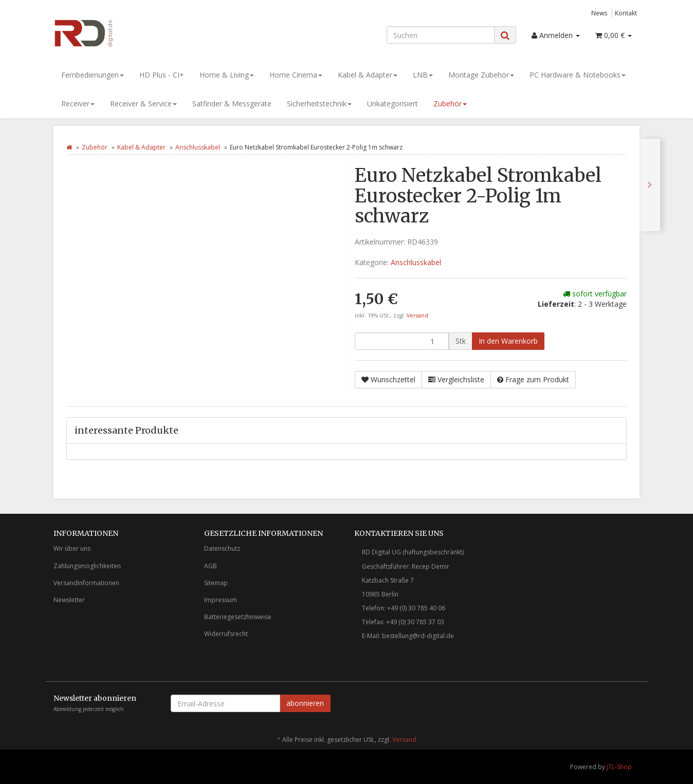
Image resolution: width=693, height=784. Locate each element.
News (599, 13)
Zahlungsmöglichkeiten (87, 566)
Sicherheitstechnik (319, 104)
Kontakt (626, 13)
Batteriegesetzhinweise (238, 617)
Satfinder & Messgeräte (232, 104)
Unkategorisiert (393, 104)
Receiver (78, 104)
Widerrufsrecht (226, 634)
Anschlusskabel (198, 147)
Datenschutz (222, 548)
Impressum (221, 600)
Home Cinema (296, 75)
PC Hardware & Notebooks (578, 75)
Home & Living (227, 75)
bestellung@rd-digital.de (418, 636)
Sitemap (216, 583)
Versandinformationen (86, 583)
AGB (211, 566)
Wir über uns (72, 548)
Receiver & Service (143, 104)
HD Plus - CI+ (162, 75)
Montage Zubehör (481, 75)
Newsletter (69, 600)
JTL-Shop (619, 767)
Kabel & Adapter (368, 75)
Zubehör (450, 104)
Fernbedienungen (93, 75)
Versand (417, 315)
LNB (423, 75)
